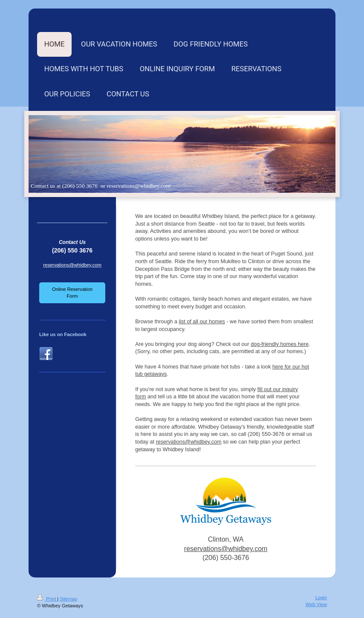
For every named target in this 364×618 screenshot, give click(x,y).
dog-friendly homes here (280, 344)
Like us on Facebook (63, 334)
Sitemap (68, 599)
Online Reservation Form (72, 292)
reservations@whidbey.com (189, 442)
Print (47, 599)
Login (321, 598)
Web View (316, 604)
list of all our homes (202, 322)
